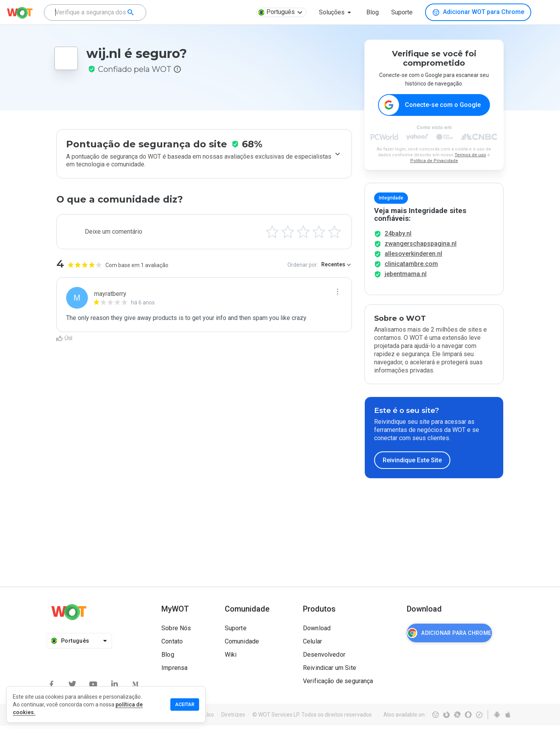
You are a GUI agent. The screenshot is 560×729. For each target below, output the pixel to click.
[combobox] (95, 12)
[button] (336, 12)
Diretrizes (233, 718)
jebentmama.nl (406, 277)
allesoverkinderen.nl (413, 257)
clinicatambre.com (411, 267)
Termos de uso (470, 155)
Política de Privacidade (434, 161)
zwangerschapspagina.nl (421, 247)
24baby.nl (398, 237)
